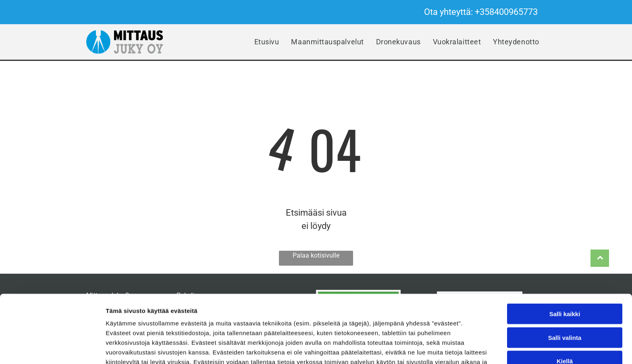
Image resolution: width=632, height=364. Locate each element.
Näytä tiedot (431, 348)
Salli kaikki (565, 264)
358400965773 (509, 12)
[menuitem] (267, 42)
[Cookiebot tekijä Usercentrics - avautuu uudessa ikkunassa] (52, 348)
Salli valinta (565, 288)
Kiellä (565, 311)
